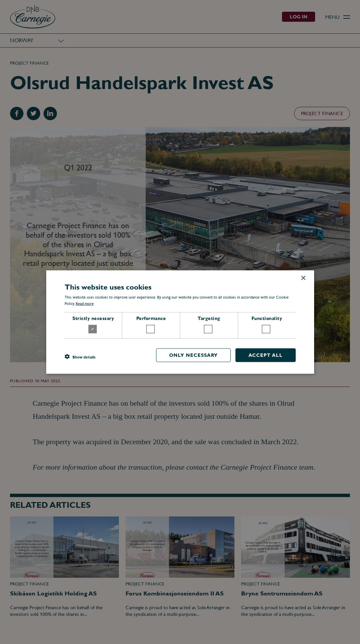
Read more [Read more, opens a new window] (85, 304)
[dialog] (180, 322)
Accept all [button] (266, 355)
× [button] (303, 278)
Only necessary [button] (193, 355)
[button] (80, 357)
